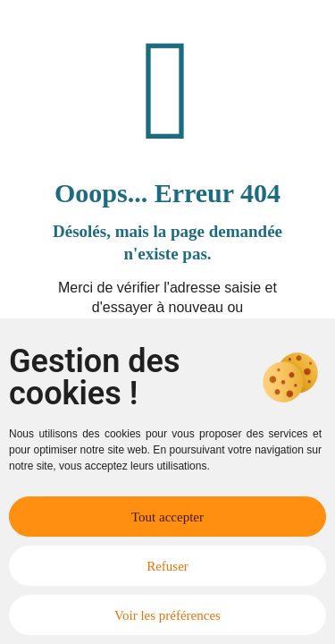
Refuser (167, 566)
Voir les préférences (167, 615)
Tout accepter (167, 517)
